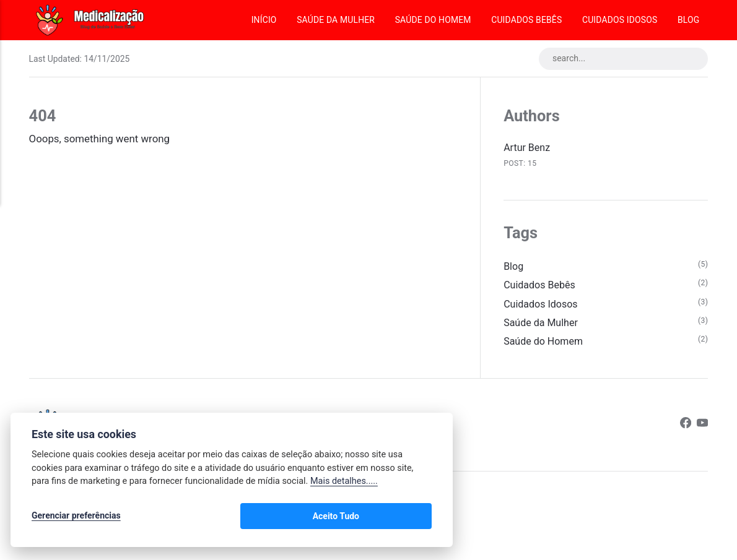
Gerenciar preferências (76, 518)
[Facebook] (685, 431)
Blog (688, 20)
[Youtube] (702, 431)
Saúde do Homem (433, 20)
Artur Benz (528, 149)
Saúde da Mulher (336, 20)
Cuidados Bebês (526, 20)
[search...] (619, 59)
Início (264, 20)
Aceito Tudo (395, 518)
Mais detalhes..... (344, 485)
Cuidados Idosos (620, 20)
